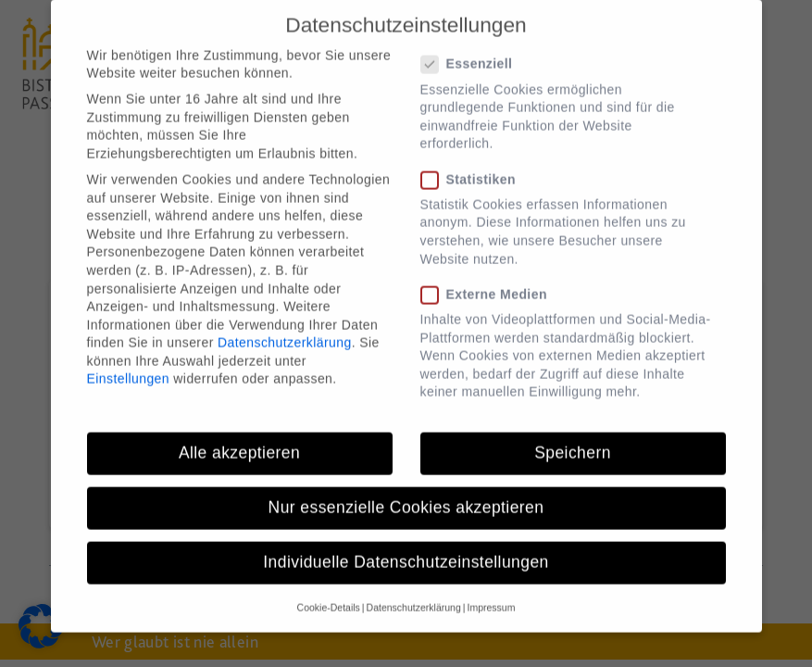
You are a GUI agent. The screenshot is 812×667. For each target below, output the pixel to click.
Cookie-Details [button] (329, 589)
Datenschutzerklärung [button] (414, 589)
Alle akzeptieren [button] (239, 434)
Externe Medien (490, 277)
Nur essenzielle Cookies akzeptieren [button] (406, 489)
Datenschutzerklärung (285, 325)
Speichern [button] (573, 434)
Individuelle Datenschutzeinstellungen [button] (406, 545)
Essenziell (473, 47)
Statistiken (474, 162)
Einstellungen (129, 361)
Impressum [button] (491, 589)
